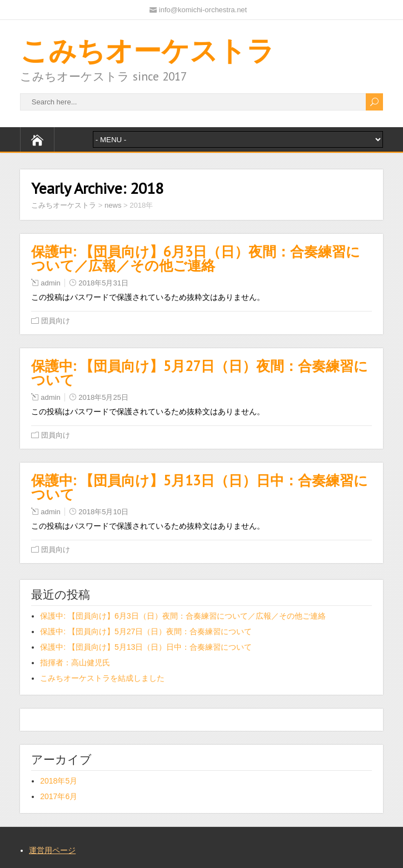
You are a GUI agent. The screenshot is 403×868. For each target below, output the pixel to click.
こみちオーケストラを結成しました (102, 678)
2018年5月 (59, 781)
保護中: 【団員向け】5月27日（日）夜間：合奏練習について (200, 373)
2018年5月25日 (103, 397)
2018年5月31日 (103, 283)
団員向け (56, 321)
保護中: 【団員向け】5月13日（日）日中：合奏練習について (200, 487)
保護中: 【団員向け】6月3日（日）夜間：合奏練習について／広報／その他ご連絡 (196, 259)
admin (50, 283)
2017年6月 (59, 796)
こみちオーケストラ (147, 50)
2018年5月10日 (103, 512)
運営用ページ (52, 850)
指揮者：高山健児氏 (75, 663)
